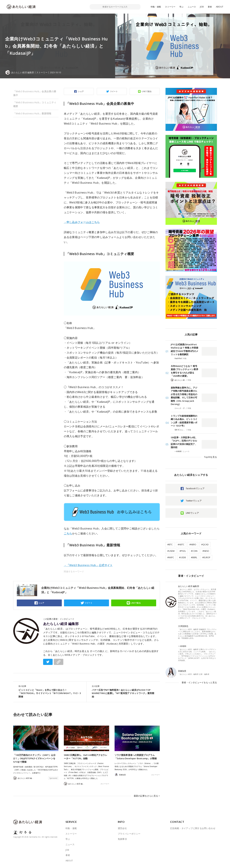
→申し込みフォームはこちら (82, 222)
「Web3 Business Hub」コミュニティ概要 (35, 104)
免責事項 (122, 839)
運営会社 (122, 828)
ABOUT (220, 7)
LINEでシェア (192, 513)
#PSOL (183, 551)
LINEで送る (147, 91)
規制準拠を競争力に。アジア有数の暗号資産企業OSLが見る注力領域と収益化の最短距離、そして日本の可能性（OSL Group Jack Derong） (184, 396)
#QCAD (205, 545)
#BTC (170, 545)
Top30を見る (210, 457)
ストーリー (170, 7)
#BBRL (194, 557)
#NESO (206, 551)
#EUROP (206, 557)
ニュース (192, 7)
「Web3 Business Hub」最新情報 (32, 113)
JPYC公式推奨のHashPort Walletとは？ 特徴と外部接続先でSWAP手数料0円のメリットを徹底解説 (185, 349)
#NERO (193, 545)
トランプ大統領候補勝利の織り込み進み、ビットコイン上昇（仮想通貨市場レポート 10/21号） (184, 421)
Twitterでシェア (194, 501)
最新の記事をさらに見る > (147, 796)
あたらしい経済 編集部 (61, 624)
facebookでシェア (195, 488)
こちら (68, 533)
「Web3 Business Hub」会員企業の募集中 (35, 93)
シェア (81, 91)
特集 (185, 358)
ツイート (114, 91)
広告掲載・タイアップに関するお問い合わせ (193, 828)
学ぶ (181, 7)
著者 (210, 7)
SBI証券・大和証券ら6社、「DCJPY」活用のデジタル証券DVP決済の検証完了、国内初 (184, 442)
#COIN (194, 551)
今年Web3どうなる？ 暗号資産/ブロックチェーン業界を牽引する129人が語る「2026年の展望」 (185, 371)
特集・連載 (156, 7)
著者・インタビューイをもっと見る (199, 682)
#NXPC (171, 557)
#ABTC (181, 545)
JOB (202, 7)
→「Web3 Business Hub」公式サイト (88, 565)
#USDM (171, 551)
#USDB (182, 557)
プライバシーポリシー (129, 834)
